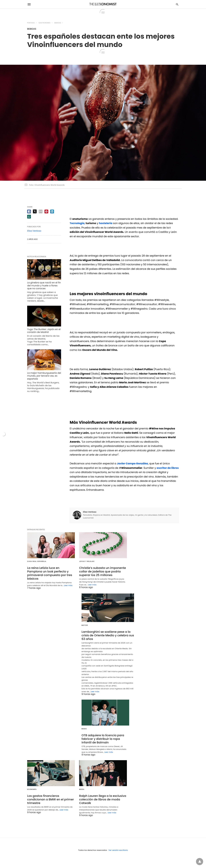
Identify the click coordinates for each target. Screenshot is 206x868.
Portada (31, 23)
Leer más (68, 585)
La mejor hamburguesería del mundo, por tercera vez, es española (44, 376)
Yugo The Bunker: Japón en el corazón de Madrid (44, 331)
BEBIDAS (58, 23)
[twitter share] (35, 211)
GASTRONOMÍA (45, 23)
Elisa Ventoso (90, 512)
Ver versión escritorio (118, 850)
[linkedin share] (52, 211)
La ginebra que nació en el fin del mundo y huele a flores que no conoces (44, 286)
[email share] (41, 211)
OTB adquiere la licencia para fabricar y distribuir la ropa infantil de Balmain (103, 739)
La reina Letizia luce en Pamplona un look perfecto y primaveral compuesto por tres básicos (50, 573)
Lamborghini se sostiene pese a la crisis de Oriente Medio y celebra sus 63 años (108, 635)
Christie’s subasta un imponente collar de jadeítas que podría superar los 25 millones (102, 571)
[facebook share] (29, 211)
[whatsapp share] (29, 217)
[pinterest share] (46, 211)
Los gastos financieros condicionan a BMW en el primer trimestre (50, 799)
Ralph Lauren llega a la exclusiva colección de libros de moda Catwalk (103, 799)
